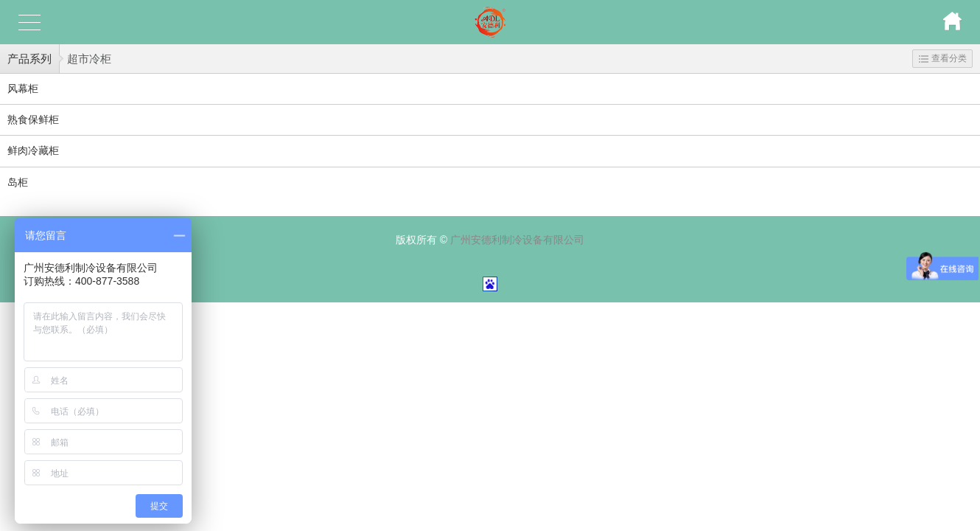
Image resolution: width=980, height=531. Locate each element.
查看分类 (943, 58)
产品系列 (29, 59)
